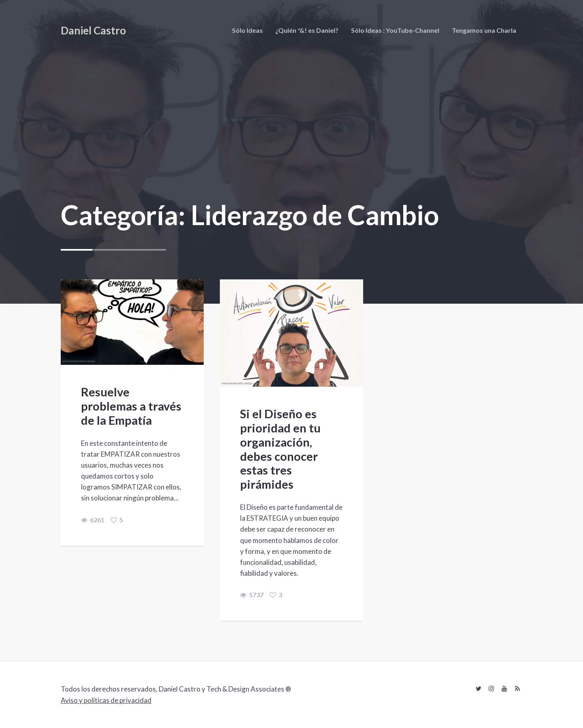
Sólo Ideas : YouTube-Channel (395, 30)
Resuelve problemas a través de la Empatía (131, 406)
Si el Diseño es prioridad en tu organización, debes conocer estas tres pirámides (280, 449)
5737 (252, 595)
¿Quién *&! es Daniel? (307, 30)
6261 (93, 520)
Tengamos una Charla (484, 30)
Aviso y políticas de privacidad (106, 700)
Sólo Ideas (247, 30)
